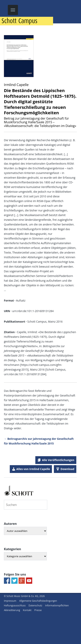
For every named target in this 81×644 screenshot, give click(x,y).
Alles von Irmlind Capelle (33, 469)
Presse (38, 610)
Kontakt (27, 610)
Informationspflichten (57, 605)
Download (67, 469)
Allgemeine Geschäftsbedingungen (38, 601)
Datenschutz (35, 605)
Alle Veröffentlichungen (58, 460)
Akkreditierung (12, 610)
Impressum (10, 601)
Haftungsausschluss (15, 605)
